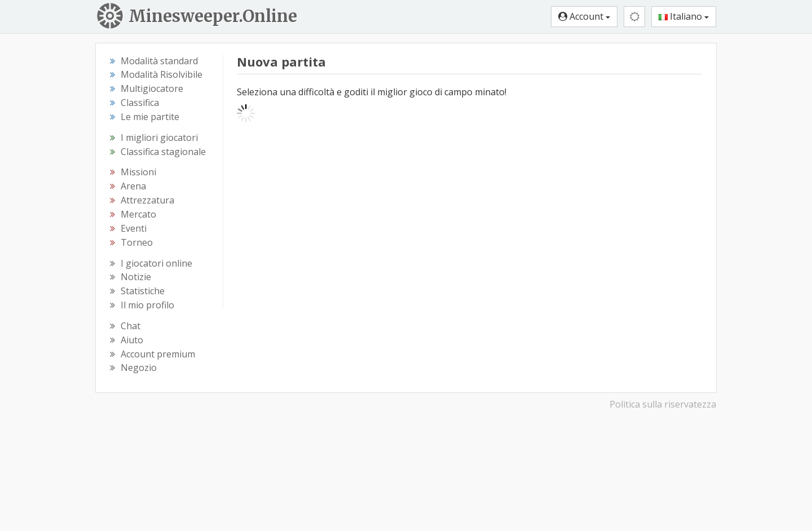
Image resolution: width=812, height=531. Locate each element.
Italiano (684, 16)
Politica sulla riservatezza (663, 404)
